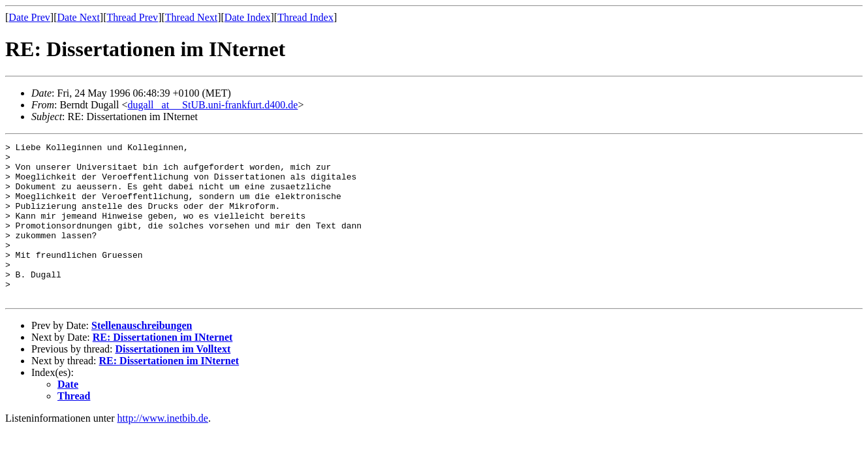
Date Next (79, 17)
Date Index (248, 17)
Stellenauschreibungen (142, 357)
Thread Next (191, 17)
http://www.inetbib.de (163, 449)
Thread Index (305, 17)
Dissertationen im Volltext (173, 380)
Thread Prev (132, 17)
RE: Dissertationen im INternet (163, 368)
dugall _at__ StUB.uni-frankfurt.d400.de (213, 105)
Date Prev (29, 17)
